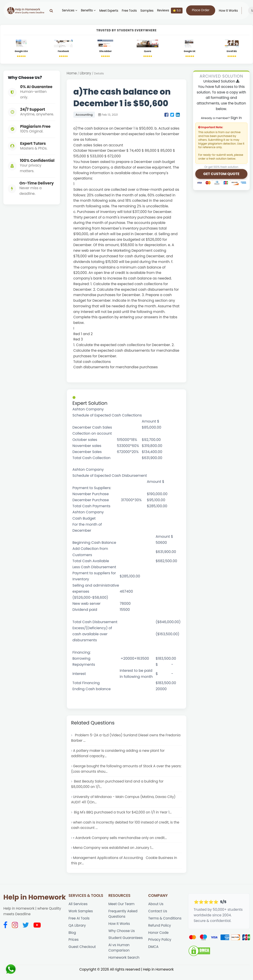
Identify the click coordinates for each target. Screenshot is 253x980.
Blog (72, 937)
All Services (78, 908)
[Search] (50, 11)
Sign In (236, 118)
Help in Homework (35, 901)
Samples (146, 11)
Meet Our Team (122, 908)
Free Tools (128, 11)
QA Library (77, 930)
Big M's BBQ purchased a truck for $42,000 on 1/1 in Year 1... (123, 815)
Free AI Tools (79, 923)
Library (86, 74)
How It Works (227, 11)
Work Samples (81, 915)
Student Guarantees (126, 943)
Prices (74, 945)
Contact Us (158, 915)
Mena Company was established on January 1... (114, 851)
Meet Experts (107, 11)
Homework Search (124, 963)
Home (72, 74)
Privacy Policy (160, 945)
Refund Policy (160, 930)
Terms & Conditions (165, 923)
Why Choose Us (122, 936)
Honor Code (159, 937)
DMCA (154, 952)
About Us (156, 908)
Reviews (168, 11)
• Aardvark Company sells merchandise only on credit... (121, 841)
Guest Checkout (82, 952)
